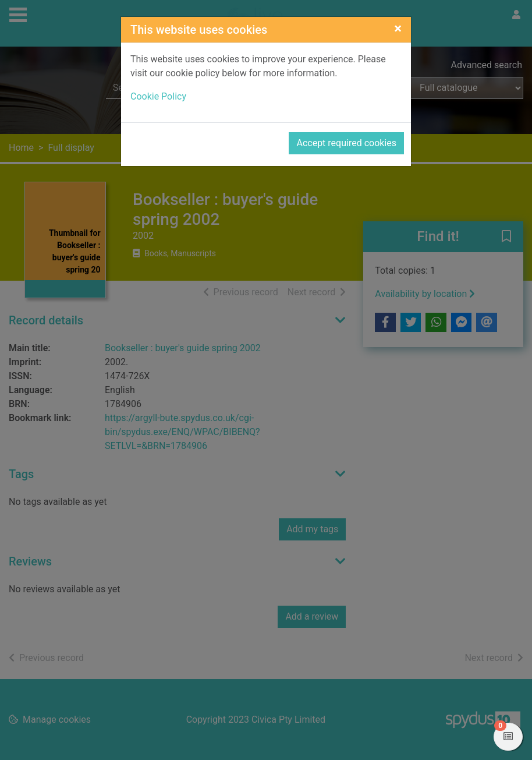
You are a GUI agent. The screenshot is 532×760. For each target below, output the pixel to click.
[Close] (398, 29)
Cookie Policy (158, 96)
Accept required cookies (346, 143)
